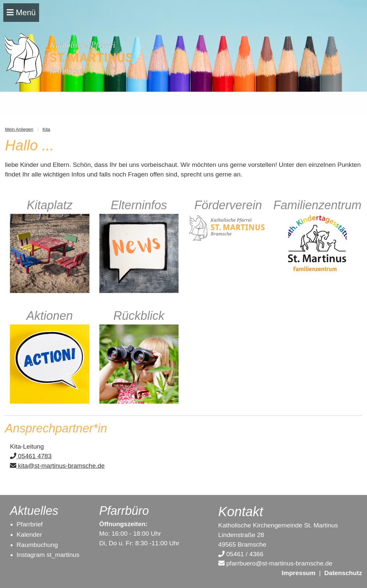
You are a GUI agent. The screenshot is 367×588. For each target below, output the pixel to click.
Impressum (298, 573)
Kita (46, 129)
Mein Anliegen (19, 129)
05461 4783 (31, 456)
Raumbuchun (35, 545)
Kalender (29, 535)
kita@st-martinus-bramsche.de (57, 466)
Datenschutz (343, 573)
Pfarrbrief (30, 524)
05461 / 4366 (241, 554)
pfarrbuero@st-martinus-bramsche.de (275, 563)
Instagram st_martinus (48, 555)
